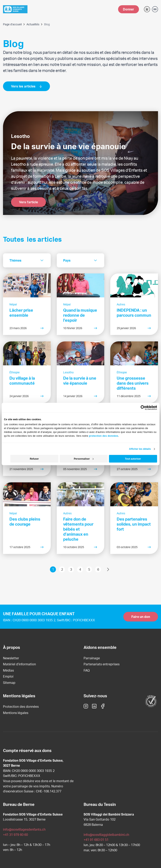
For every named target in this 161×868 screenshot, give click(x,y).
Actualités (33, 24)
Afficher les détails (140, 449)
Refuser (34, 459)
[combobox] (27, 260)
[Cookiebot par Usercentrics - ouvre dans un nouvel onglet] (139, 408)
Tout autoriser (133, 459)
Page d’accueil (12, 24)
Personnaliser (84, 459)
